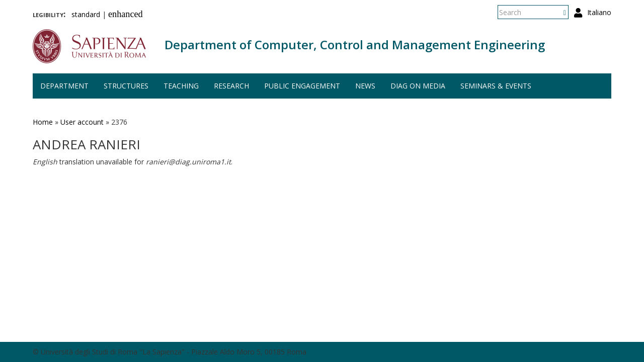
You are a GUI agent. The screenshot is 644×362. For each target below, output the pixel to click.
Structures (126, 86)
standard (86, 14)
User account (82, 122)
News (365, 86)
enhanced (126, 14)
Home (43, 122)
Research (231, 86)
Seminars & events (496, 86)
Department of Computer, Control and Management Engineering (355, 44)
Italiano (599, 12)
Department (64, 86)
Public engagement (302, 86)
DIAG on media (418, 86)
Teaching (181, 86)
